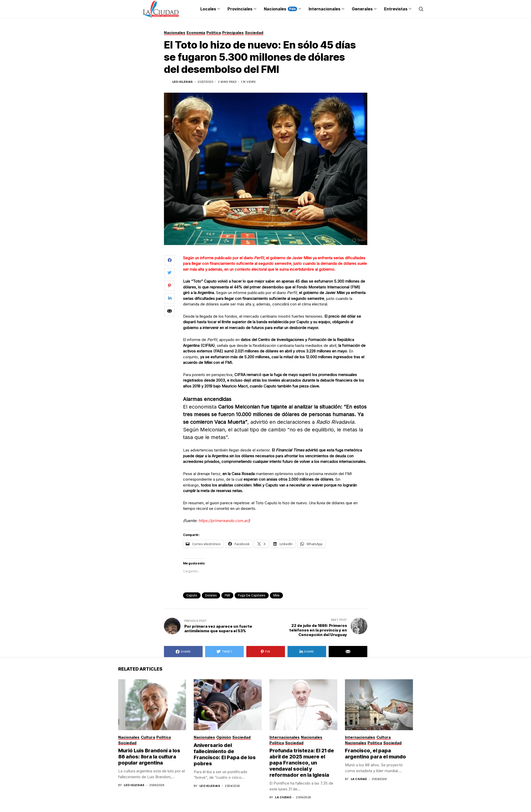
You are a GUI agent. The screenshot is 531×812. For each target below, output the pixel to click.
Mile (276, 595)
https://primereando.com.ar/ (223, 521)
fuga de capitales (252, 595)
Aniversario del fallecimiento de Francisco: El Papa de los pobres (225, 754)
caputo (192, 595)
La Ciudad (283, 797)
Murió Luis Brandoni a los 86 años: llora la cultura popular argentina (149, 757)
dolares (211, 595)
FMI (227, 595)
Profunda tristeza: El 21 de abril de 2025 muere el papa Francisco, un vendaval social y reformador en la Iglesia (302, 763)
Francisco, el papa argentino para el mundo (375, 754)
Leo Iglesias (183, 82)
